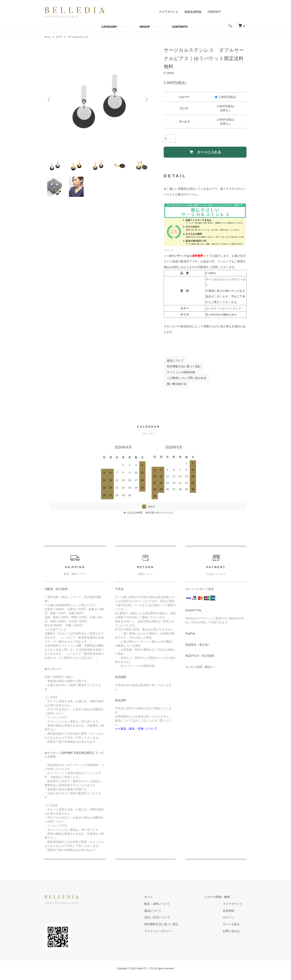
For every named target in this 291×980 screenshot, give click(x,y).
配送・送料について (169, 907)
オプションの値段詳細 (178, 375)
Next (145, 100)
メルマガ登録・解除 (221, 900)
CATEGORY (109, 27)
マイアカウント (169, 12)
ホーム (48, 37)
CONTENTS (180, 27)
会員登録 (232, 914)
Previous (51, 100)
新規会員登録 (193, 12)
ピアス (61, 37)
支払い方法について (169, 921)
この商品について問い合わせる (183, 381)
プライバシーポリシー (171, 934)
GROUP (145, 27)
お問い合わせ (235, 934)
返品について (172, 364)
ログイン (232, 921)
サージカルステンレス (83, 37)
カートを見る (235, 928)
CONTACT (214, 12)
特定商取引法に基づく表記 (181, 370)
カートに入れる (205, 154)
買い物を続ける (174, 387)
